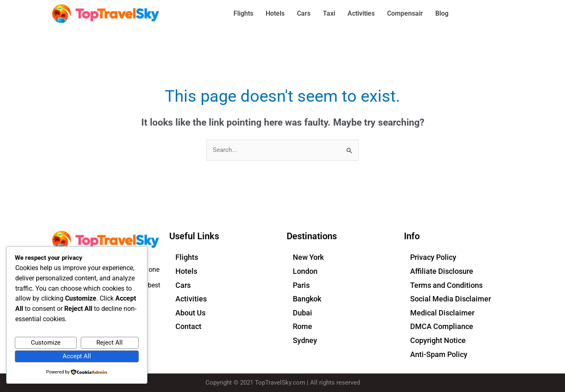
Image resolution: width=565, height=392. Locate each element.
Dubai (302, 313)
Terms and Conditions (446, 285)
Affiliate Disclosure (442, 271)
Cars (304, 13)
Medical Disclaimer (442, 313)
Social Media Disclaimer (451, 299)
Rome (302, 327)
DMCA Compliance (442, 327)
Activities (361, 13)
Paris (301, 285)
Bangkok (307, 299)
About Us (190, 313)
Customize (46, 342)
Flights (243, 13)
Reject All (110, 342)
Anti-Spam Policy (439, 354)
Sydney (305, 340)
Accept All (77, 356)
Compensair (405, 13)
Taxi (329, 13)
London (305, 271)
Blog (442, 13)
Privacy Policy (433, 258)
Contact (188, 327)
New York (308, 258)
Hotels (275, 13)
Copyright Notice (438, 340)
